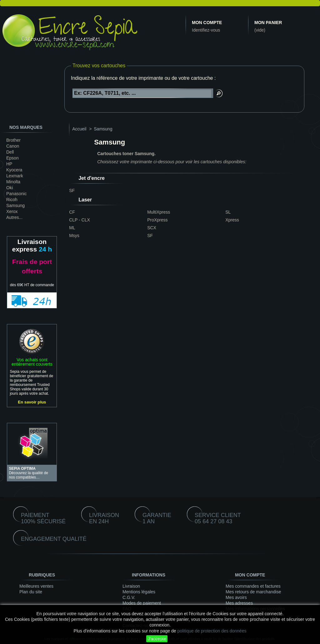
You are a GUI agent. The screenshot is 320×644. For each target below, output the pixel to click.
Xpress (232, 220)
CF (72, 212)
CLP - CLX (80, 220)
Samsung (15, 205)
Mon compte (207, 23)
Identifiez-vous (206, 30)
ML (72, 228)
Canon (13, 146)
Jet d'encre (92, 178)
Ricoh (12, 200)
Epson (12, 158)
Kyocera (14, 170)
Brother (13, 140)
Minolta (13, 182)
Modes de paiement (142, 603)
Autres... (14, 217)
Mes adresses (239, 603)
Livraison (131, 586)
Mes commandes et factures (253, 586)
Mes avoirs (236, 597)
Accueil (79, 129)
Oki (10, 188)
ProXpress (157, 220)
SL (228, 212)
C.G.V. (129, 597)
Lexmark (15, 176)
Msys (74, 236)
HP (9, 164)
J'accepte (157, 639)
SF (72, 190)
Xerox (12, 211)
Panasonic (16, 194)
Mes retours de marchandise (253, 592)
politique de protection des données (212, 631)
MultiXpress (159, 212)
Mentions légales (139, 592)
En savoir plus (32, 402)
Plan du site (31, 592)
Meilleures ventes (36, 586)
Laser (85, 200)
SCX (152, 228)
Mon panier (268, 23)
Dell (10, 152)
